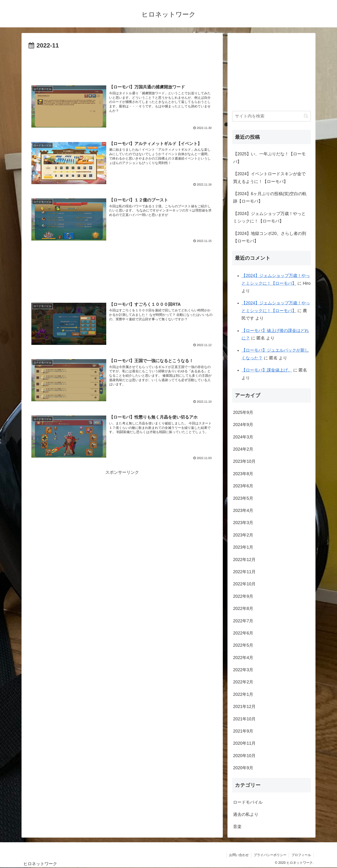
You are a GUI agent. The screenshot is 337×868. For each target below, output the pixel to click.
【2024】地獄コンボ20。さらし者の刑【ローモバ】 (270, 237)
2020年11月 (244, 743)
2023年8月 (243, 474)
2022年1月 (243, 694)
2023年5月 (243, 498)
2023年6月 (243, 486)
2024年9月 (243, 425)
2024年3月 (243, 437)
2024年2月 (243, 449)
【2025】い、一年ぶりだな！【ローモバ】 (269, 158)
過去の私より (246, 814)
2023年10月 (244, 461)
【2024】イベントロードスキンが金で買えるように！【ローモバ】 (269, 178)
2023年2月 (243, 535)
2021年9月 (243, 731)
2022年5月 (243, 645)
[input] (271, 116)
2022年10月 (244, 584)
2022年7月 (243, 621)
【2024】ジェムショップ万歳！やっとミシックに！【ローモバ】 (269, 217)
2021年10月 (244, 719)
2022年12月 (244, 560)
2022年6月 (243, 633)
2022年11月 (244, 572)
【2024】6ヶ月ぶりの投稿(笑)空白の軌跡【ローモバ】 (270, 197)
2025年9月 (243, 412)
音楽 (237, 827)
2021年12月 (244, 707)
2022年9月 (243, 596)
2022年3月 (243, 670)
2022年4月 (243, 658)
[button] (306, 116)
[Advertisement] (122, 64)
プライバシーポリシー (270, 855)
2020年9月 (243, 768)
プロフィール (301, 855)
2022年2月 (243, 682)
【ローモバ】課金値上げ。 (267, 370)
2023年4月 (243, 511)
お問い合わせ (239, 855)
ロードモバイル (248, 802)
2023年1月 (243, 547)
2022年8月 (243, 609)
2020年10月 (244, 756)
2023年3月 (243, 523)
